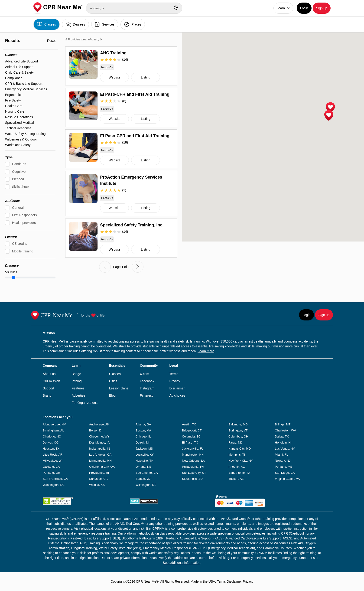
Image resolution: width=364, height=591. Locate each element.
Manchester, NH (193, 455)
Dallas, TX (282, 436)
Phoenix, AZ (237, 467)
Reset (51, 41)
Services (105, 24)
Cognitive (19, 172)
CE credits (20, 244)
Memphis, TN (237, 455)
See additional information (182, 563)
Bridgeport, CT (192, 430)
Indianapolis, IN (100, 449)
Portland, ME (284, 467)
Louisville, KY (145, 455)
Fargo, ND (235, 442)
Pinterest (146, 395)
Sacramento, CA (147, 473)
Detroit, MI (143, 442)
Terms (174, 374)
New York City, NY (241, 461)
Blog (112, 395)
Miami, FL (281, 455)
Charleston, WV (285, 430)
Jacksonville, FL (193, 449)
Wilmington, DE (146, 485)
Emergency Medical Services (26, 89)
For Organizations (85, 403)
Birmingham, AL (53, 430)
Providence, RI (99, 473)
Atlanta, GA (143, 424)
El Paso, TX (190, 442)
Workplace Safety (18, 145)
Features (78, 388)
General (18, 208)
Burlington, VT (238, 430)
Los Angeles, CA (100, 455)
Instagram (147, 388)
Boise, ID (95, 430)
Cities (113, 381)
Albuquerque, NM (54, 424)
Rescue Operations (19, 117)
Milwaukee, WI (53, 461)
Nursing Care (15, 111)
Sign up (322, 8)
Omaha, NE (143, 467)
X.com (144, 374)
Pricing (77, 381)
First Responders (24, 215)
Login (304, 8)
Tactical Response (18, 128)
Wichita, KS (97, 485)
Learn (281, 8)
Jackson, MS (144, 449)
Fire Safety (13, 100)
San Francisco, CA (55, 479)
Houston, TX (51, 449)
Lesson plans (119, 388)
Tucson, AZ (236, 479)
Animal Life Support (19, 67)
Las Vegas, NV (285, 449)
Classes (47, 24)
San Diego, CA (285, 473)
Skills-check (21, 187)
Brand (47, 395)
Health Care (14, 106)
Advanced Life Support (22, 61)
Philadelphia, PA (193, 467)
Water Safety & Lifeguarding (25, 134)
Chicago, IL (143, 436)
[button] (330, 108)
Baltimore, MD (238, 424)
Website (114, 77)
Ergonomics (14, 95)
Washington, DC (54, 485)
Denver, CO (51, 442)
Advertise (78, 395)
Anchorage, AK (99, 424)
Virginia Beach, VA (287, 479)
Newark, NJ (283, 461)
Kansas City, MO (240, 449)
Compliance (14, 78)
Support (48, 388)
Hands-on (19, 164)
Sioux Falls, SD (192, 479)
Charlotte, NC (52, 436)
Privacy (175, 381)
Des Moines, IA (99, 442)
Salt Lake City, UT (194, 473)
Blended (18, 179)
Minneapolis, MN (100, 461)
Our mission (51, 381)
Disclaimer (177, 388)
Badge (76, 374)
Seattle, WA (143, 479)
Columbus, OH (238, 436)
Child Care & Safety (19, 72)
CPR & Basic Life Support (24, 84)
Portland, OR (51, 473)
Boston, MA (143, 430)
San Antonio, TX (239, 473)
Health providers (24, 223)
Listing (146, 77)
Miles (11, 272)
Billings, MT (283, 424)
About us (49, 374)
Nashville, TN (145, 461)
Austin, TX (189, 424)
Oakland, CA (51, 467)
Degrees (75, 24)
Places (133, 24)
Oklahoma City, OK (102, 467)
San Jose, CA (98, 479)
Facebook (147, 381)
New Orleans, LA (193, 461)
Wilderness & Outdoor (21, 139)
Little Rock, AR (53, 455)
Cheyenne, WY (99, 436)
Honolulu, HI (283, 442)
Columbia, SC (191, 436)
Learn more (206, 351)
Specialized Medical (19, 123)
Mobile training (23, 251)
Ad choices (177, 395)
